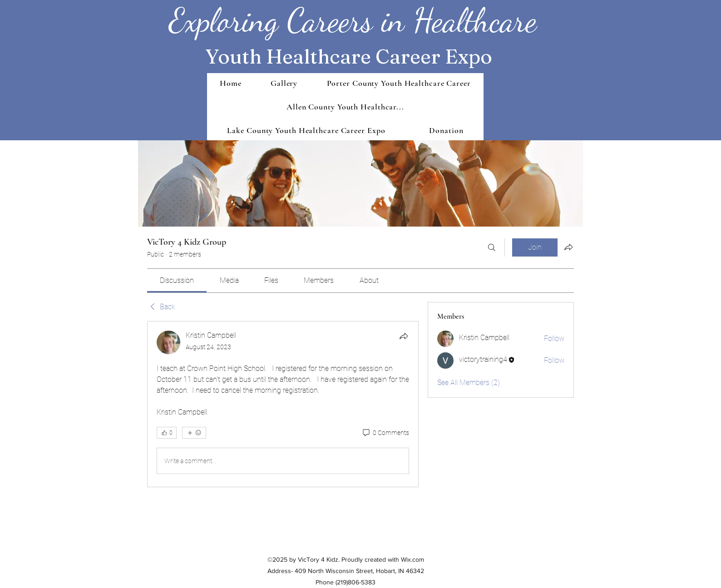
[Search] (492, 247)
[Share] (404, 336)
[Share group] (568, 247)
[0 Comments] (385, 433)
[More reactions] (194, 433)
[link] (177, 280)
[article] (283, 404)
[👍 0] (167, 433)
